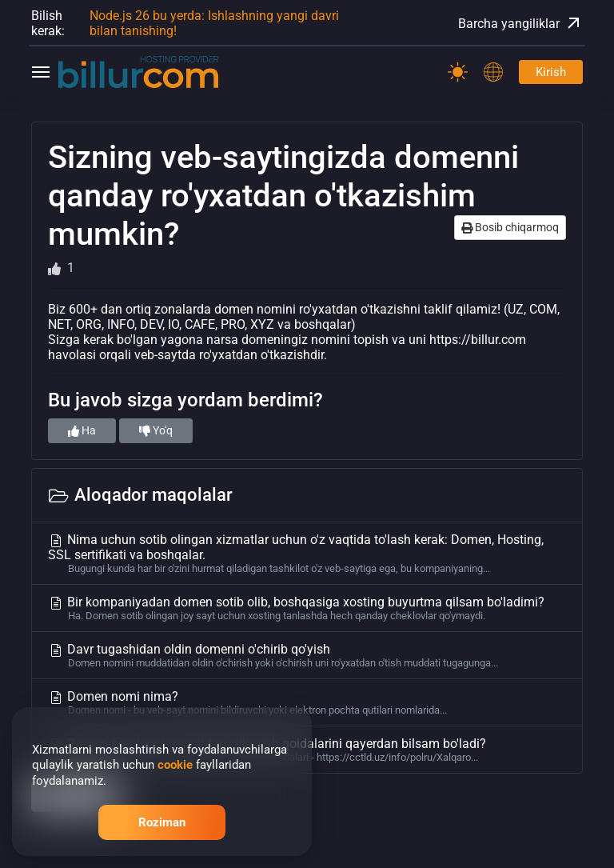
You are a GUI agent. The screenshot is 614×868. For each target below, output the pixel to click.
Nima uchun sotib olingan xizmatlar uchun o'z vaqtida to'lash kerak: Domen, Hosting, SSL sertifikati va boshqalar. (307, 553)
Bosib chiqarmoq (510, 227)
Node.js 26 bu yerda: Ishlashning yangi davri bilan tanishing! (214, 23)
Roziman (162, 822)
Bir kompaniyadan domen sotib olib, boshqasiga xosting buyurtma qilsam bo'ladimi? (307, 608)
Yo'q (156, 430)
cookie (175, 765)
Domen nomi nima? (307, 702)
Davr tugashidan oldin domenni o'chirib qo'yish (307, 655)
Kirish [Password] (551, 72)
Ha (82, 430)
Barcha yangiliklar (520, 23)
